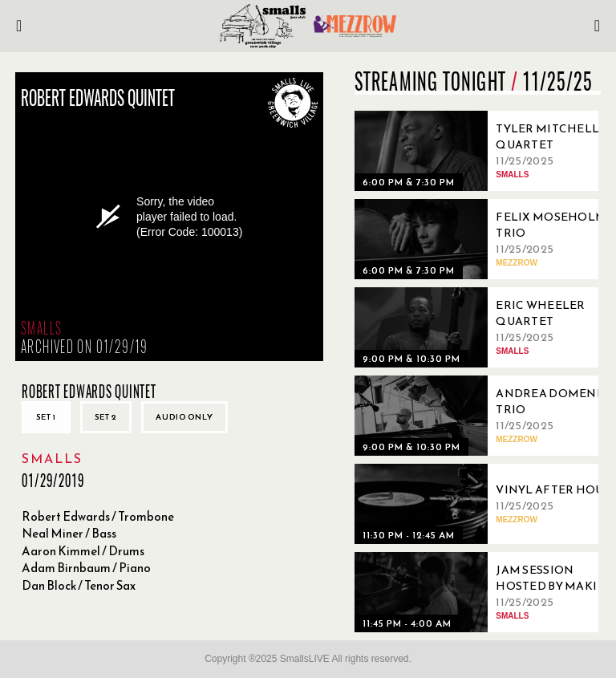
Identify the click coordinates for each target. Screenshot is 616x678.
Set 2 (106, 417)
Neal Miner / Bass (69, 533)
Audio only (184, 417)
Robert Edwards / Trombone (98, 516)
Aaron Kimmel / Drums (83, 551)
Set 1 (46, 417)
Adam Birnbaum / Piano (86, 568)
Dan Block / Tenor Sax (79, 585)
